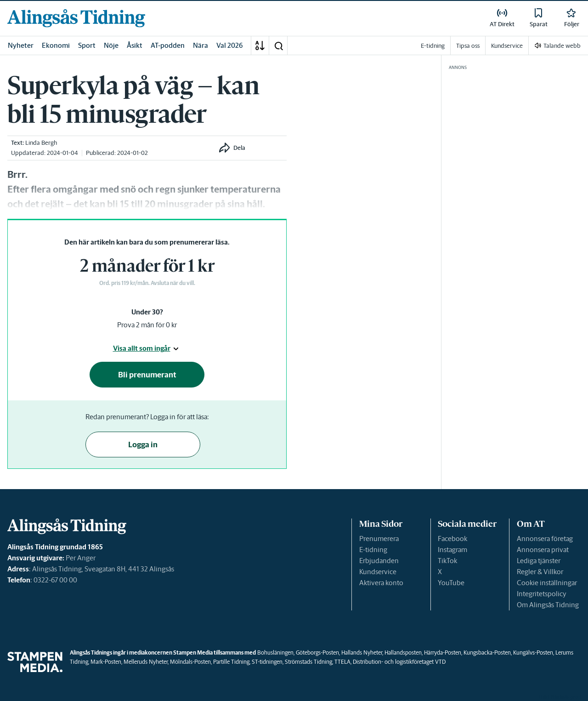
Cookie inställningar (547, 583)
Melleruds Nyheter (146, 662)
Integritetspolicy (542, 594)
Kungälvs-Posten (533, 653)
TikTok (447, 561)
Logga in (143, 445)
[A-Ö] (260, 46)
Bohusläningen (275, 653)
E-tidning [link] (433, 46)
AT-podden (168, 45)
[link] (76, 18)
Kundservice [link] (507, 46)
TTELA (342, 662)
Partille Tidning (231, 662)
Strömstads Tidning (308, 662)
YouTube (451, 583)
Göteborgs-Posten (317, 653)
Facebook (452, 539)
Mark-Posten (106, 662)
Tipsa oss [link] (468, 46)
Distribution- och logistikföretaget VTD (399, 662)
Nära (201, 45)
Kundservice (378, 572)
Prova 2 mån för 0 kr (147, 325)
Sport (87, 45)
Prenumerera (379, 539)
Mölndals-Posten (190, 662)
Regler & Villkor (540, 572)
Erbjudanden (379, 561)
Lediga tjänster (539, 561)
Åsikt (135, 45)
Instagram (452, 550)
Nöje (111, 45)
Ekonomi (56, 45)
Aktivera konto (381, 583)
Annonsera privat (543, 550)
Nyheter (21, 45)
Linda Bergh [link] (41, 143)
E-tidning (373, 550)
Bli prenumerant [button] (147, 375)
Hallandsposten (403, 653)
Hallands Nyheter (362, 653)
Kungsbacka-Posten (487, 653)
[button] (278, 46)
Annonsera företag (545, 539)
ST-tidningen (267, 662)
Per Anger (81, 558)
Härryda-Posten (443, 653)
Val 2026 (230, 45)
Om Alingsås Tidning (548, 605)
